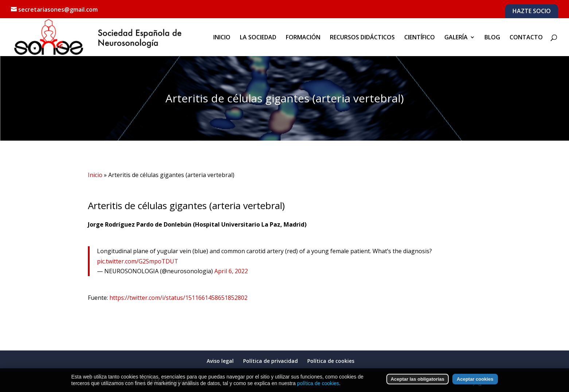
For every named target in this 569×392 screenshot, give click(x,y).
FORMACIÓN (303, 38)
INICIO (222, 38)
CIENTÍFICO (420, 38)
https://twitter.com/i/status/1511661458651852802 (178, 298)
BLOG (492, 38)
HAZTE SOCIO (532, 11)
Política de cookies (331, 359)
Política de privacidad (270, 359)
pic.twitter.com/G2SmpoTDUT (138, 261)
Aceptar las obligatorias (418, 386)
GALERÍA (456, 38)
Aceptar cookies (475, 386)
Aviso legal (220, 359)
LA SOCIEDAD (258, 38)
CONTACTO (526, 38)
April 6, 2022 (231, 271)
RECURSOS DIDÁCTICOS (362, 38)
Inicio (95, 175)
